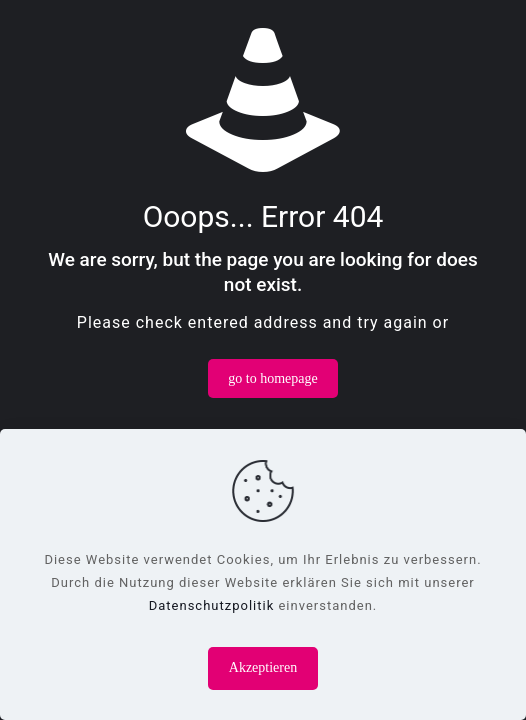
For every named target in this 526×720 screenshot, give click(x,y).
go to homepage (272, 378)
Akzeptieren (263, 667)
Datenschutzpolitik (212, 605)
